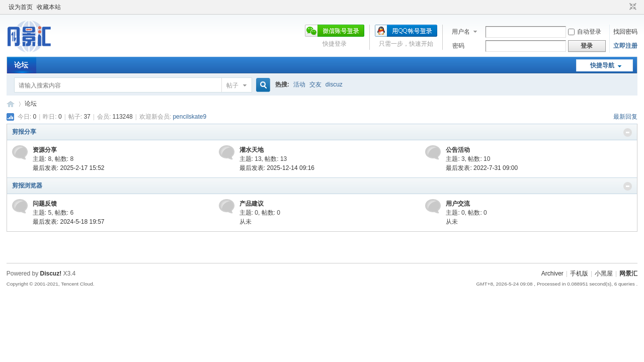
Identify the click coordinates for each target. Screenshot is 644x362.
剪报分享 (24, 132)
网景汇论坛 (11, 104)
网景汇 (628, 274)
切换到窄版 (632, 7)
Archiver (552, 274)
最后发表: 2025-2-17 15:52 (69, 168)
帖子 (232, 85)
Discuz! (51, 274)
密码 (458, 46)
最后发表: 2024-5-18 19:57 (69, 222)
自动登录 (585, 32)
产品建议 (252, 204)
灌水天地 (252, 150)
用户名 (461, 32)
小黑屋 (604, 274)
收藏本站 (49, 7)
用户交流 (458, 204)
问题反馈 (45, 204)
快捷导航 (602, 65)
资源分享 (45, 150)
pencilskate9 (189, 117)
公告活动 (458, 150)
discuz (334, 84)
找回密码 (625, 32)
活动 (299, 84)
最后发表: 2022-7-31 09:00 (482, 168)
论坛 (21, 65)
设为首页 (21, 7)
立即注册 (625, 46)
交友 (315, 84)
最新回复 (625, 117)
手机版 (579, 274)
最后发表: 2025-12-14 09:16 (277, 168)
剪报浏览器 (27, 186)
